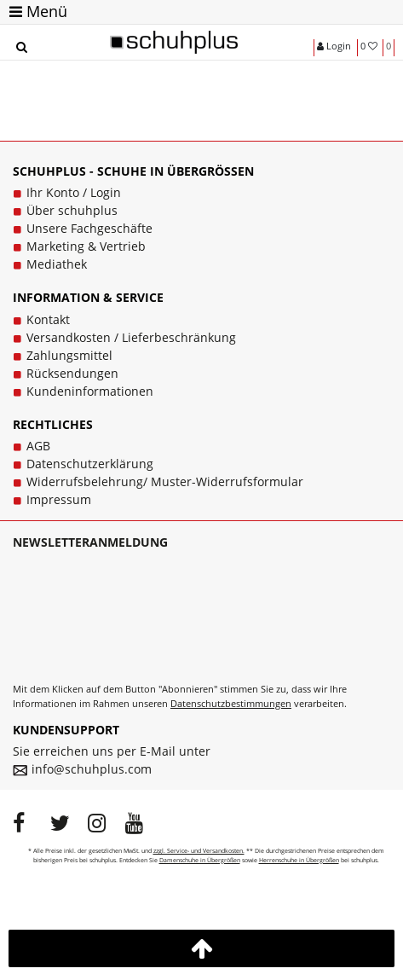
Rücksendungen (72, 373)
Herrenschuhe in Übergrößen (299, 860)
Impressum (59, 499)
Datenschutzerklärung (90, 464)
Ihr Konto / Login (74, 192)
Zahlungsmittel (69, 355)
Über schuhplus (72, 210)
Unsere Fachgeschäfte (89, 228)
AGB (38, 446)
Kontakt (48, 319)
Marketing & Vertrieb (86, 246)
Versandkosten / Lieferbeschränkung (131, 337)
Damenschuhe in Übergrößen (200, 860)
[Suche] (21, 47)
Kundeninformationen (90, 391)
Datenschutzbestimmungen (231, 703)
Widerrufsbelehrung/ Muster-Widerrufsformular (165, 481)
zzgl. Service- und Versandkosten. (199, 851)
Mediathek (57, 264)
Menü (38, 11)
